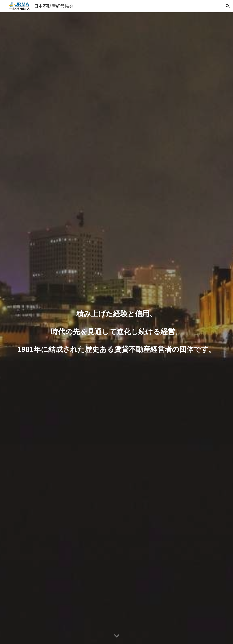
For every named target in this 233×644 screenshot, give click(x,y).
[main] (116, 328)
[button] (228, 6)
